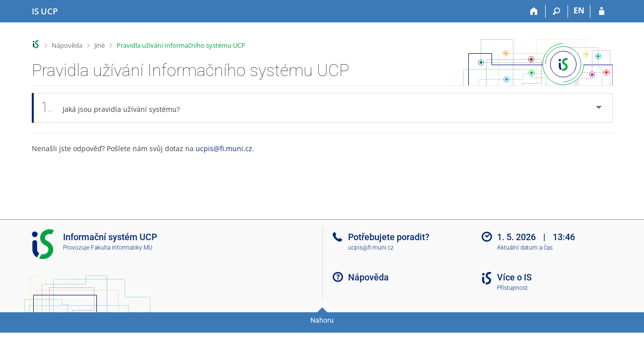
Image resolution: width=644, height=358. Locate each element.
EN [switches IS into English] (579, 10)
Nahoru (322, 320)
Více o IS (514, 277)
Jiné (100, 45)
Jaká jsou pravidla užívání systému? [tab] (116, 108)
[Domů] (535, 11)
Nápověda (67, 45)
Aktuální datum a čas (525, 248)
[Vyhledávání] (557, 11)
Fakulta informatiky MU (122, 248)
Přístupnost (512, 288)
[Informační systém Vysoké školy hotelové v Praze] (45, 11)
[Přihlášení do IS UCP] (602, 11)
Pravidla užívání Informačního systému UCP (181, 45)
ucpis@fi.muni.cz (224, 148)
